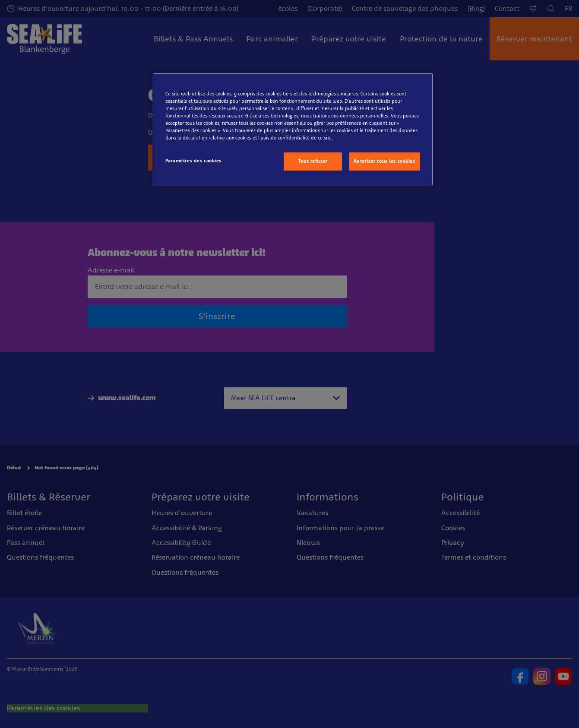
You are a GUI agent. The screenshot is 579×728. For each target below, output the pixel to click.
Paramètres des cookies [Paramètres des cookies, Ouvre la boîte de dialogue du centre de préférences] (194, 161)
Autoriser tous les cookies (384, 161)
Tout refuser (313, 161)
